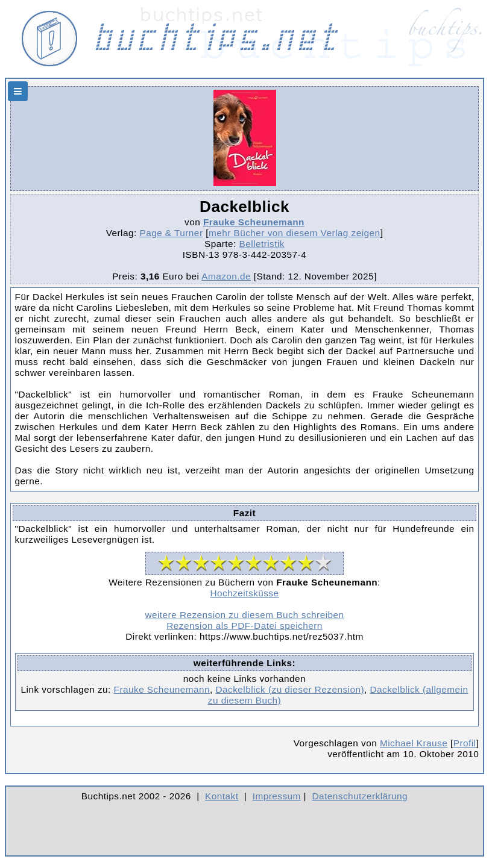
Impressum (277, 796)
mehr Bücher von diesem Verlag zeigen (295, 233)
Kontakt (222, 796)
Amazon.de (226, 276)
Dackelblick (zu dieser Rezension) (290, 689)
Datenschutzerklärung (360, 796)
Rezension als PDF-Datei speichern (244, 626)
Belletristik (262, 244)
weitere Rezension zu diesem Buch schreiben (244, 615)
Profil (465, 743)
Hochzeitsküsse (244, 593)
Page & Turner (171, 233)
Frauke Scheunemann (254, 222)
